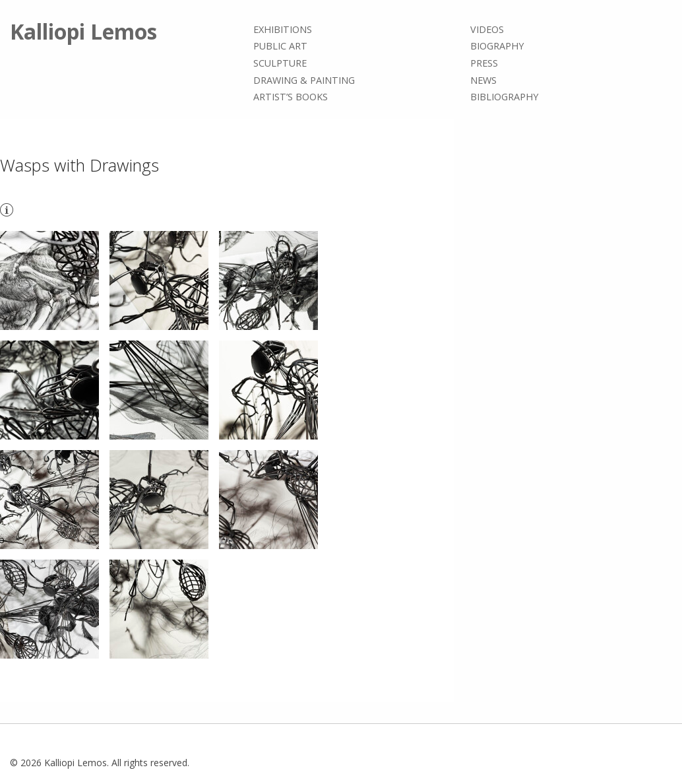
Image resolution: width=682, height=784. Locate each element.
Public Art (280, 47)
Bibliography (504, 97)
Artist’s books (291, 97)
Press (484, 63)
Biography (497, 47)
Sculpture (280, 63)
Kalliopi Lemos (83, 31)
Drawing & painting (304, 80)
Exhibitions (283, 29)
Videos (487, 29)
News (483, 80)
